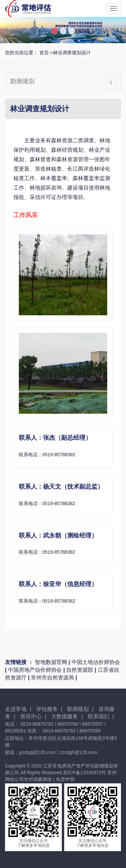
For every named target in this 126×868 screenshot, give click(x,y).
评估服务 (49, 709)
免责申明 (65, 779)
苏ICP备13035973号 (85, 773)
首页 (44, 53)
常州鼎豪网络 (38, 779)
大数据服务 (67, 716)
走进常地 (18, 709)
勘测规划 (23, 81)
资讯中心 (33, 716)
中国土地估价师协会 (96, 662)
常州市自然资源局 (53, 678)
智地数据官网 (52, 662)
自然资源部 (80, 670)
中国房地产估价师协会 (36, 670)
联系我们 (101, 716)
